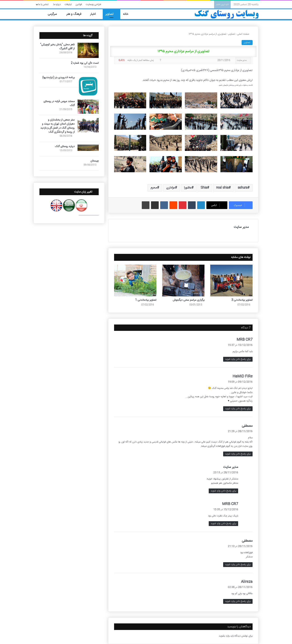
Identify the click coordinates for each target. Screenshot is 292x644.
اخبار (95, 14)
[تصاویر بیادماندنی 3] (231, 281)
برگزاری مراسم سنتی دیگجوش (189, 300)
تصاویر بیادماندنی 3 (242, 300)
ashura (243, 188)
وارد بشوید (224, 636)
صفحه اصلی (245, 34)
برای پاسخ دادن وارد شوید (238, 359)
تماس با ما (43, 4)
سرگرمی (54, 14)
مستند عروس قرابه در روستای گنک (59, 103)
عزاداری (171, 188)
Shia (204, 188)
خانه (128, 14)
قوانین (79, 4)
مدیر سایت (242, 60)
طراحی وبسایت (93, 4)
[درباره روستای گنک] (88, 148)
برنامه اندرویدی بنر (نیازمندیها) (58, 78)
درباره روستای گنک (65, 146)
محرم (154, 188)
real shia (222, 188)
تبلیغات (68, 4)
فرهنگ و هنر (76, 14)
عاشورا (188, 188)
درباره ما (57, 4)
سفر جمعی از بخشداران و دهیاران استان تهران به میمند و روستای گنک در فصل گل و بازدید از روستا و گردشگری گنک (58, 126)
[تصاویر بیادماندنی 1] (135, 281)
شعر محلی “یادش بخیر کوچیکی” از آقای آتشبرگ (57, 47)
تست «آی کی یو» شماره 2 (85, 63)
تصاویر (111, 14)
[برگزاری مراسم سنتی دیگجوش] (183, 281)
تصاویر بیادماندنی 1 (146, 300)
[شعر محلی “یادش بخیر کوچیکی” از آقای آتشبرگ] (88, 50)
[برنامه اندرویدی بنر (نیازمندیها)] (88, 86)
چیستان (95, 161)
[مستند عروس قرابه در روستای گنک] (88, 107)
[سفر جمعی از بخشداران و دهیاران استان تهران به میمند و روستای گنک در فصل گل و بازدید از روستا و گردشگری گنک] (88, 125)
